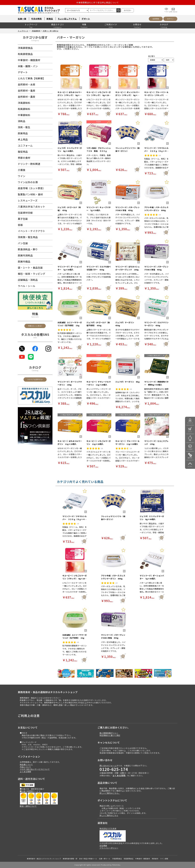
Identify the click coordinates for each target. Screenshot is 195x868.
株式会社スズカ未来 (108, 828)
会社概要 (103, 846)
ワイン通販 (164, 859)
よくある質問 (25, 772)
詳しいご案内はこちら (109, 815)
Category (35, 40)
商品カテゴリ (58, 24)
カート (190, 432)
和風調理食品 (129, 859)
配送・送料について (28, 806)
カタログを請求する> (35, 379)
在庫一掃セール (105, 859)
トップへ (190, 467)
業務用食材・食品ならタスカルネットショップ (44, 859)
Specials (35, 317)
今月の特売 (36, 19)
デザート (86, 19)
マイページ (190, 423)
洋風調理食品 (117, 859)
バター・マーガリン (51, 31)
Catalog (35, 370)
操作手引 (190, 458)
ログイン (170, 19)
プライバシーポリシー (109, 848)
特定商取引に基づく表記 (110, 735)
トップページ (31, 24)
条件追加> (128, 10)
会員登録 (156, 19)
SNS (35, 337)
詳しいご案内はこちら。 (110, 793)
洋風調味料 (36, 31)
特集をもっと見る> (35, 326)
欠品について (25, 767)
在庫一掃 (22, 19)
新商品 (50, 19)
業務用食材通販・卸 (70, 859)
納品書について (26, 764)
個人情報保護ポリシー (109, 733)
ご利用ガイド (111, 24)
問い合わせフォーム (108, 766)
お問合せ (137, 24)
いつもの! (190, 449)
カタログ (164, 24)
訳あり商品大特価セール (88, 859)
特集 (84, 24)
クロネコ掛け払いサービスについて (35, 769)
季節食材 (155, 859)
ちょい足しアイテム (67, 19)
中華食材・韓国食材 (143, 859)
